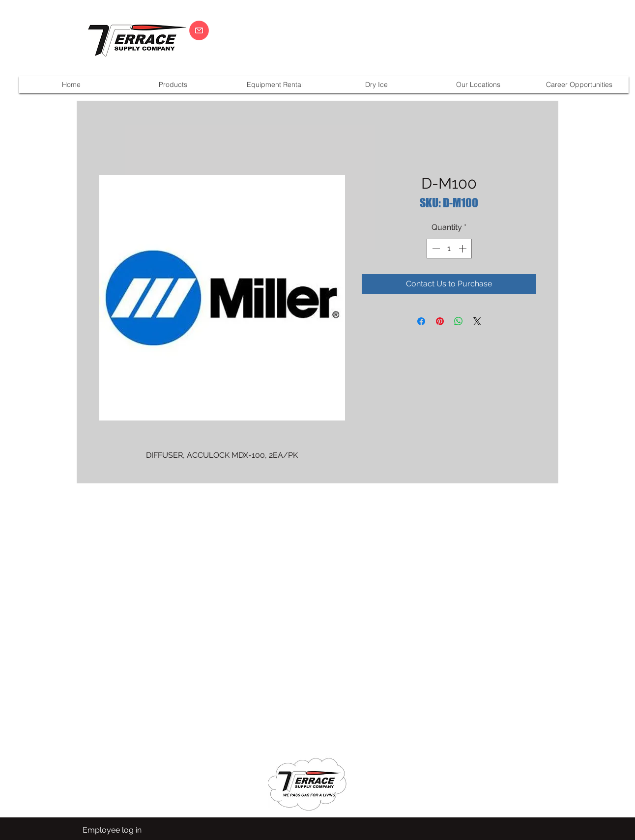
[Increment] (463, 249)
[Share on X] (477, 321)
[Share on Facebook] (421, 321)
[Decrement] (435, 249)
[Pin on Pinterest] (440, 321)
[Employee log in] (112, 830)
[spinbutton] (449, 249)
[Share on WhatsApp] (459, 321)
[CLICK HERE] (199, 30)
